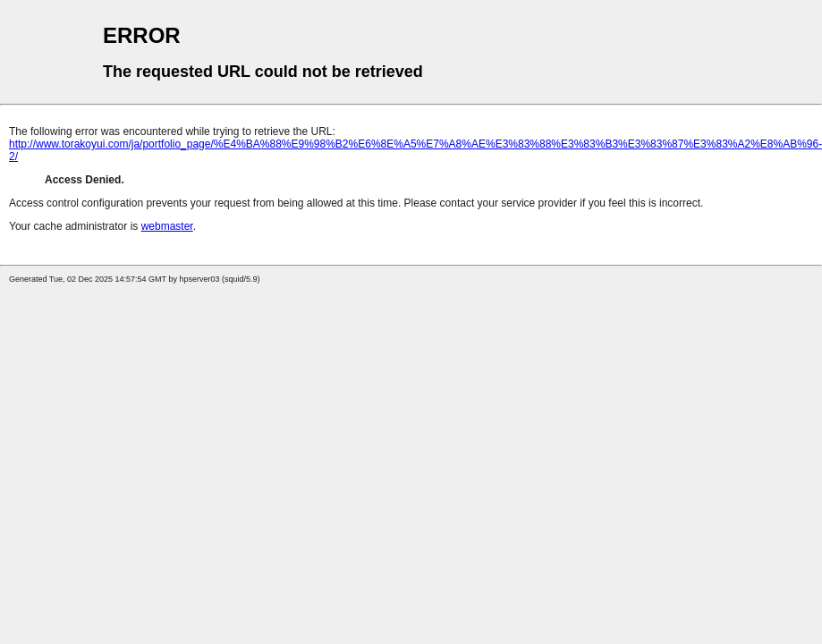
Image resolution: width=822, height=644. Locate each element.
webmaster (167, 226)
